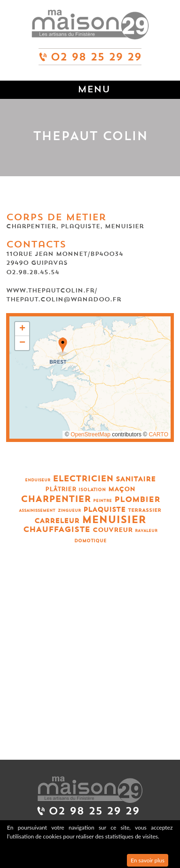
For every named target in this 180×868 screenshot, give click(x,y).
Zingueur (69, 511)
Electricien (83, 479)
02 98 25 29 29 (90, 53)
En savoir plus (148, 860)
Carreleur (57, 521)
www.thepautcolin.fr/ (52, 290)
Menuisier (114, 520)
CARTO (158, 434)
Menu (94, 89)
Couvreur (113, 530)
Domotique (90, 541)
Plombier (137, 500)
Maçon (122, 489)
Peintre (102, 501)
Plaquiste (104, 510)
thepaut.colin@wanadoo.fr (64, 299)
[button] (63, 347)
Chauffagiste (57, 530)
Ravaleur (146, 531)
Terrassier (145, 510)
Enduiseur (38, 480)
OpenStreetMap (90, 434)
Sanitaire (136, 479)
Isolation (92, 490)
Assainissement (37, 511)
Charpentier (56, 499)
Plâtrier (61, 489)
